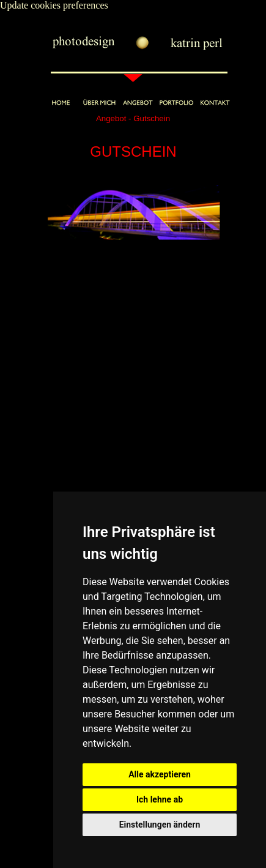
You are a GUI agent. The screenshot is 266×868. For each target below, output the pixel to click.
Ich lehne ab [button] (160, 799)
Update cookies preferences (54, 5)
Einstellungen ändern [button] (160, 825)
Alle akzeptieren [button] (160, 774)
